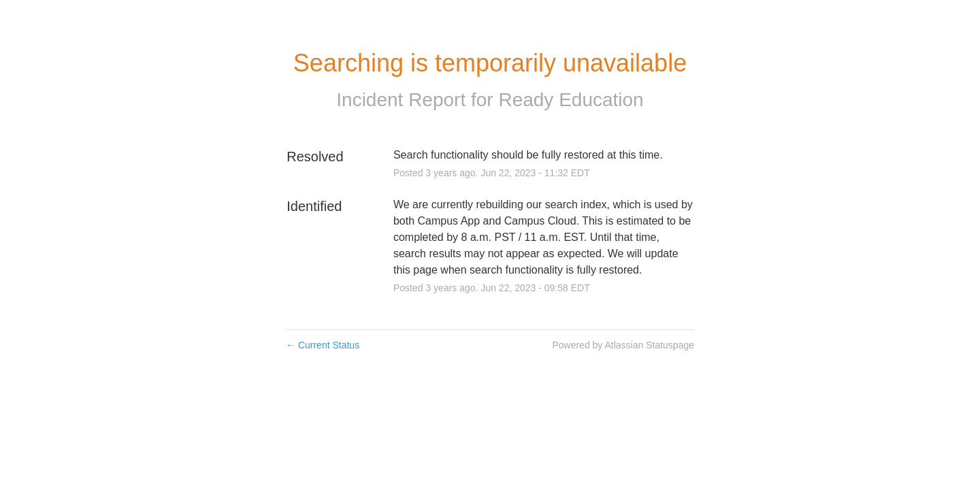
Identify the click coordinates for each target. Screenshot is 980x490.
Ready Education (571, 100)
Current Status (323, 345)
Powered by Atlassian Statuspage (623, 345)
